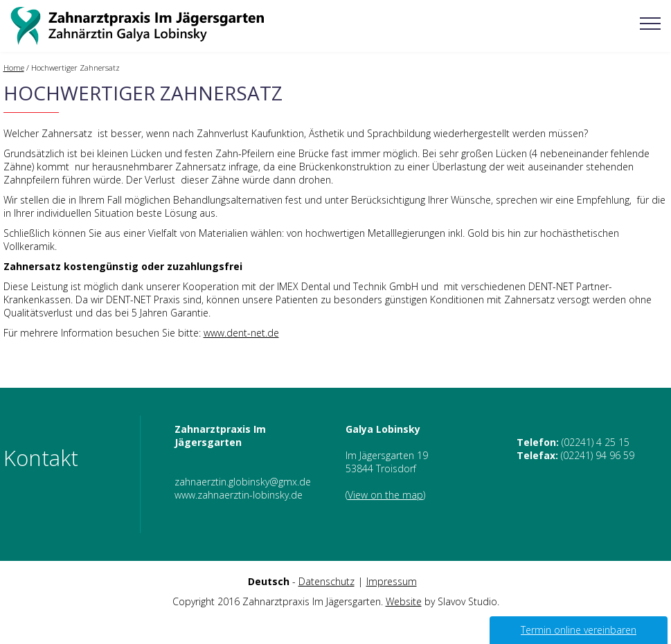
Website (404, 601)
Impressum (392, 581)
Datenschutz (326, 581)
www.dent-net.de (241, 333)
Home (14, 68)
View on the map (385, 495)
